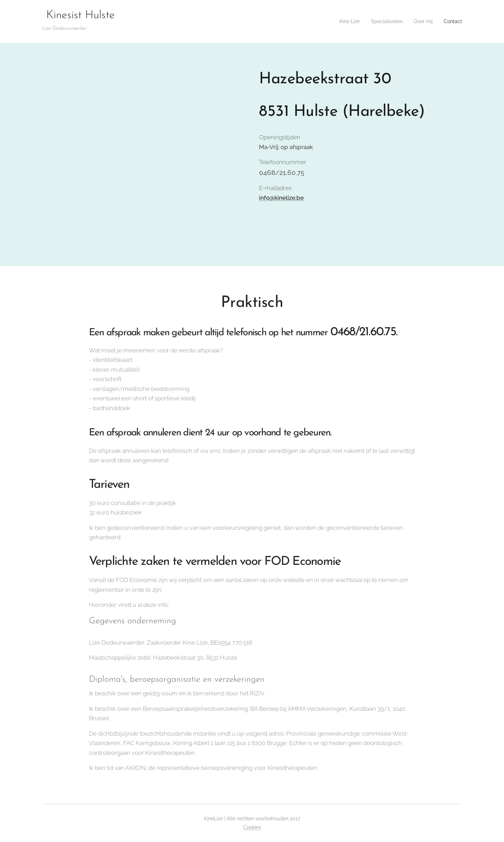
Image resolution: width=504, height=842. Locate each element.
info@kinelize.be (281, 198)
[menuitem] (342, 21)
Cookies (252, 827)
